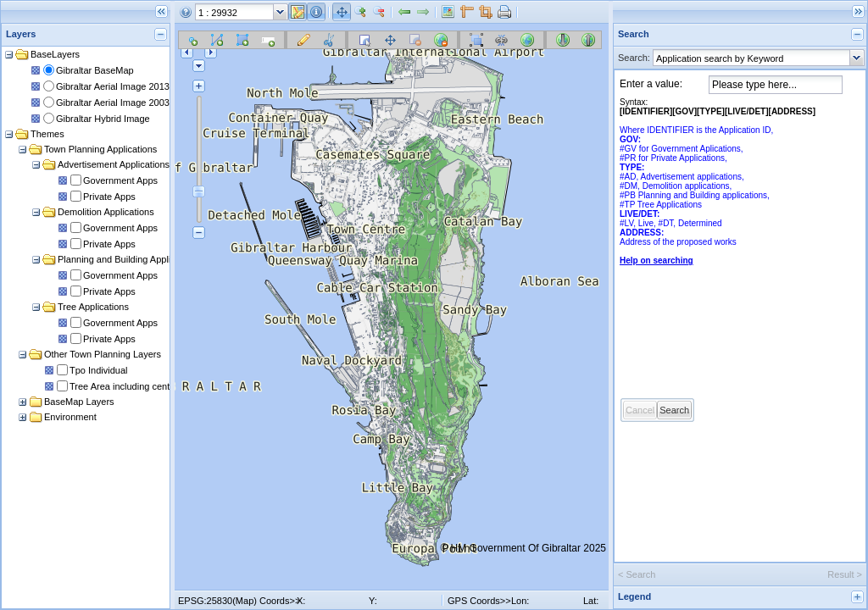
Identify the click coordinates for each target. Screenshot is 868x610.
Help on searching (657, 261)
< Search (637, 574)
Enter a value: (651, 84)
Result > (845, 574)
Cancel (640, 410)
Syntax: (718, 181)
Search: (634, 58)
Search (674, 410)
